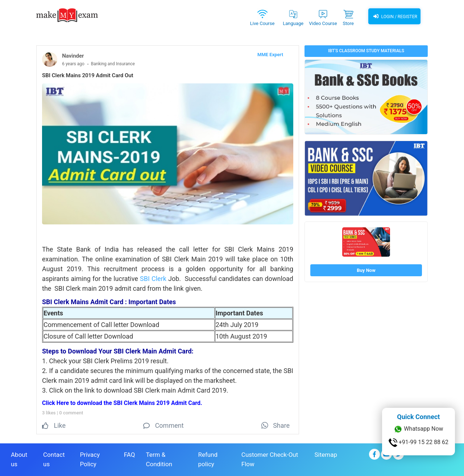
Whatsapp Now (418, 429)
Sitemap (326, 455)
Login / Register (394, 16)
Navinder (73, 56)
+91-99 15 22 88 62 (419, 443)
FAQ (130, 455)
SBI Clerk (153, 279)
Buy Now (366, 270)
